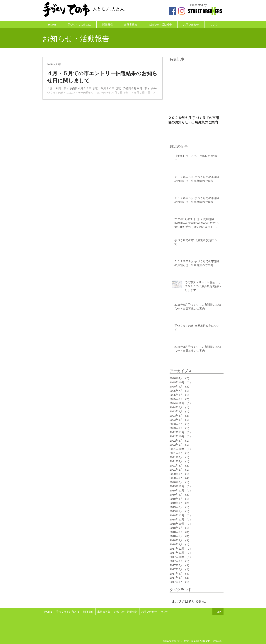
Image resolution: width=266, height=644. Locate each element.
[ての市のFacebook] (173, 11)
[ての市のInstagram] (182, 11)
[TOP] (218, 612)
